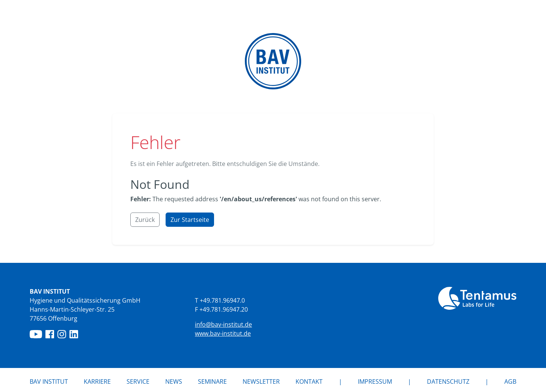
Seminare (212, 381)
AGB (510, 381)
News (174, 381)
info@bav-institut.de (223, 324)
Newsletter (261, 381)
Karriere (97, 381)
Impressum (375, 381)
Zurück (145, 220)
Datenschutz (448, 381)
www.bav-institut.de (223, 333)
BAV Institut (49, 381)
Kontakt (309, 381)
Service (138, 381)
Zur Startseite (190, 220)
